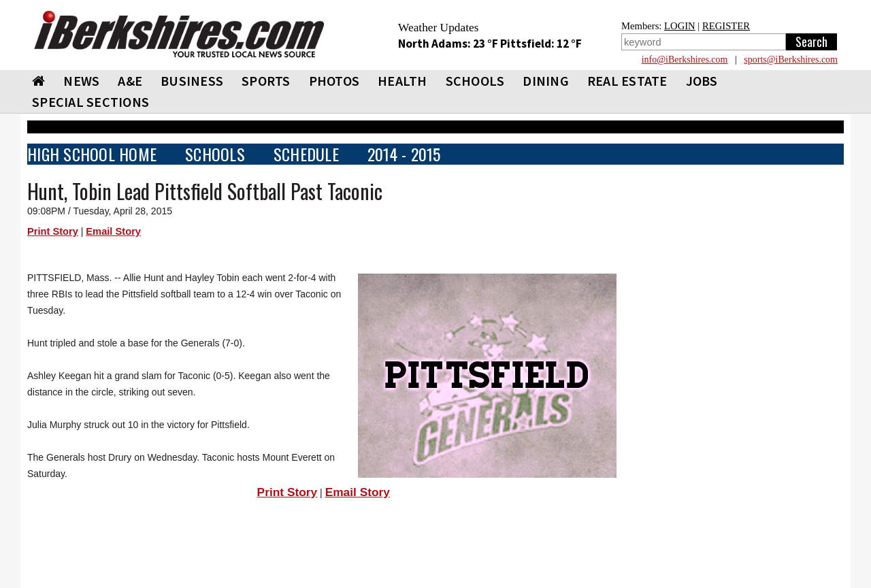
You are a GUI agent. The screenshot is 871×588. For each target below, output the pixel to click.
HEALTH (402, 81)
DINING (546, 81)
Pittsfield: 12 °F (541, 44)
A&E (130, 81)
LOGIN (680, 26)
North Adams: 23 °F (449, 44)
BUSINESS (192, 81)
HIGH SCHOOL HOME (92, 154)
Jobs (702, 81)
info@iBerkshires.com (685, 60)
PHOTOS (334, 81)
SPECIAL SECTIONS (91, 102)
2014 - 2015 (404, 154)
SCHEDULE (306, 154)
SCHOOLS (475, 81)
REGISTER (726, 26)
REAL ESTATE (627, 81)
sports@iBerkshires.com (791, 60)
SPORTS (266, 81)
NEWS (81, 81)
